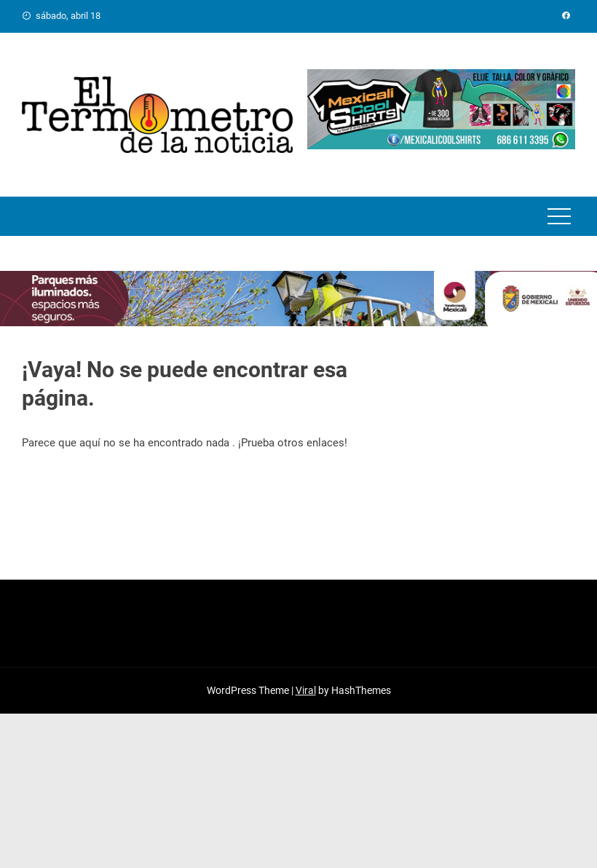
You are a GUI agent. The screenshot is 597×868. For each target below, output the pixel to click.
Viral (306, 690)
